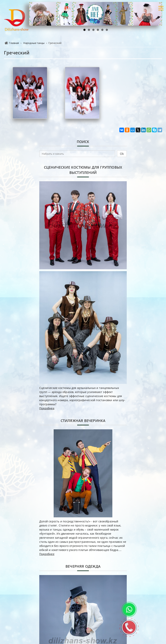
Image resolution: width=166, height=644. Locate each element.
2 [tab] (89, 30)
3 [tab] (93, 30)
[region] (96, 14)
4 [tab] (98, 30)
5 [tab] (102, 30)
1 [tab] (84, 30)
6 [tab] (107, 30)
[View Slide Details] (96, 14)
